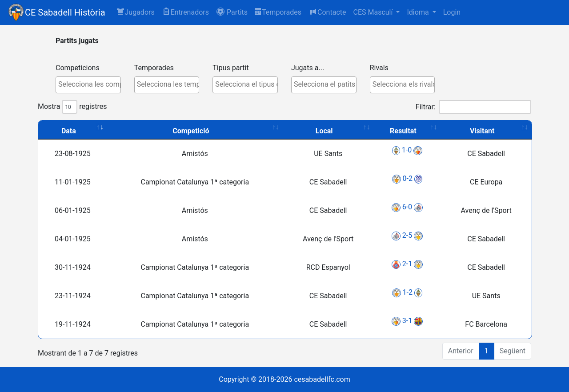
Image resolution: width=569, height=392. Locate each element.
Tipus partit (230, 68)
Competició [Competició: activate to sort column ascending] (191, 131)
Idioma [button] (419, 12)
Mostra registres (72, 107)
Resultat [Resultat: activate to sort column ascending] (403, 131)
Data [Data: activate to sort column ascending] (69, 131)
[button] (232, 12)
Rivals (379, 68)
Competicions (78, 68)
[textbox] (90, 84)
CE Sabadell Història (65, 12)
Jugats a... (308, 68)
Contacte (327, 12)
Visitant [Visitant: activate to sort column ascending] (482, 131)
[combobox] (88, 85)
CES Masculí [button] (374, 12)
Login (452, 12)
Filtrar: (473, 107)
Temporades (278, 12)
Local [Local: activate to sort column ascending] (324, 131)
